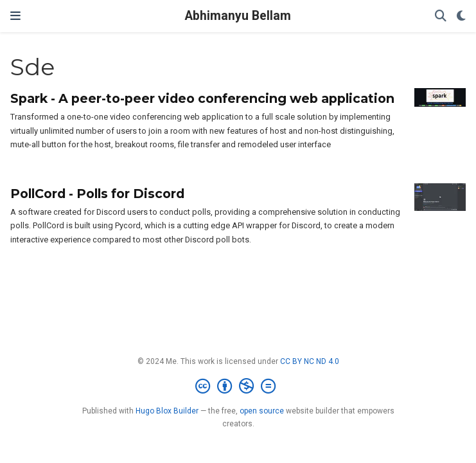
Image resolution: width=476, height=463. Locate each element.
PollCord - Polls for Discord (97, 194)
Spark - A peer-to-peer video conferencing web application (202, 98)
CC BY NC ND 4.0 (310, 361)
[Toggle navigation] (15, 16)
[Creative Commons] (238, 386)
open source (262, 411)
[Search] (441, 16)
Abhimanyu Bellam (238, 16)
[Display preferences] (461, 16)
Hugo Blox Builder (167, 411)
